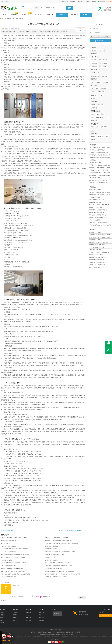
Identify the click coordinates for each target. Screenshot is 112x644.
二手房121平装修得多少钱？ (9, 552)
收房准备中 (22, 18)
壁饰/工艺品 (104, 127)
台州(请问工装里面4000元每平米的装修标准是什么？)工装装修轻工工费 (62, 574)
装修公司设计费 (6, 543)
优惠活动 (74, 15)
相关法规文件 (94, 54)
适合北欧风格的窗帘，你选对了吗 (53, 568)
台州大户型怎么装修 (7, 560)
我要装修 (14, 14)
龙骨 (97, 88)
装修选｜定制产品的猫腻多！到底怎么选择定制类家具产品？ (60, 552)
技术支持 (28, 615)
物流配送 (41, 620)
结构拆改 (93, 73)
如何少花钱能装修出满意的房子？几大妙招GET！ (15, 563)
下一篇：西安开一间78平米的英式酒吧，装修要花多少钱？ (71, 531)
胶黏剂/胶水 (101, 92)
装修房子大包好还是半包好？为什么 (98, 180)
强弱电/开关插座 (95, 76)
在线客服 (109, 346)
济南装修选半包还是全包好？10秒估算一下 (99, 242)
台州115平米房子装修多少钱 (9, 541)
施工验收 (106, 82)
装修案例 (50, 15)
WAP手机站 (57, 614)
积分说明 (2, 623)
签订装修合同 (94, 67)
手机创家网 (53, 630)
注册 (7, 1)
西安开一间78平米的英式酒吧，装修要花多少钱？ (15, 538)
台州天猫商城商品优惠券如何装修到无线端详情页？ (15, 549)
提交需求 (28, 620)
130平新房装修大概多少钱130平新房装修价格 (100, 225)
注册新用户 (3, 615)
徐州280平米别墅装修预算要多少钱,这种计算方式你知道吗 (59, 571)
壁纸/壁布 (93, 105)
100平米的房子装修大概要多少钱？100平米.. (100, 173)
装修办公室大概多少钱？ (95, 163)
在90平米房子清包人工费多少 (96, 207)
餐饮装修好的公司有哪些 (95, 190)
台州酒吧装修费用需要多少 (51, 546)
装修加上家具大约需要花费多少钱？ (98, 150)
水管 (99, 73)
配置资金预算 (94, 63)
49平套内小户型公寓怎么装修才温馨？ (98, 217)
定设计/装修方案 (103, 60)
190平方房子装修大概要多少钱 (96, 200)
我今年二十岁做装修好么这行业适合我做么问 (56, 577)
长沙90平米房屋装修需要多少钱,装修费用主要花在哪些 (58, 566)
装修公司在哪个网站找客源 (9, 577)
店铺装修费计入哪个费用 (95, 202)
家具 (92, 127)
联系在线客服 (105, 616)
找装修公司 (27, 14)
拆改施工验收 (105, 76)
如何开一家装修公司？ (94, 178)
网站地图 (57, 639)
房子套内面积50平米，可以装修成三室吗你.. (100, 195)
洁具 (92, 117)
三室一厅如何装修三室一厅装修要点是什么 (99, 147)
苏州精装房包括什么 (50, 557)
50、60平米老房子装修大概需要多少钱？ (99, 152)
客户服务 (93, 2)
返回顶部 (109, 353)
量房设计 (15, 618)
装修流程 (15, 615)
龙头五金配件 (99, 117)
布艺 (97, 127)
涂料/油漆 (101, 105)
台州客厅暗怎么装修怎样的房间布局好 (54, 554)
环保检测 (93, 136)
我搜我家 (39, 15)
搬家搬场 (100, 136)
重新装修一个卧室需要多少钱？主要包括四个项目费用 (16, 554)
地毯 (98, 114)
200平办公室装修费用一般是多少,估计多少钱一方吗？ (58, 563)
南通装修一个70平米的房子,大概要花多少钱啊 (14, 571)
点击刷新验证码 (46, 596)
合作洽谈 (28, 618)
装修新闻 (86, 15)
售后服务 (41, 618)
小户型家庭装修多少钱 (94, 197)
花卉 (92, 130)
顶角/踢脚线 (104, 88)
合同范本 (41, 612)
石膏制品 (93, 92)
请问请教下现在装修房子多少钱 (97, 212)
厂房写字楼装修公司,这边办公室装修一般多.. (100, 165)
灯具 (103, 114)
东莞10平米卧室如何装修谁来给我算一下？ (99, 168)
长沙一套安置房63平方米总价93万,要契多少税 (14, 557)
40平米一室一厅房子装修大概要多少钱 (98, 183)
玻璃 (102, 95)
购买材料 (15, 620)
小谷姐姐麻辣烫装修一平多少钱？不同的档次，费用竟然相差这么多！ (62, 543)
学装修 (37, 8)
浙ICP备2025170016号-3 (67, 634)
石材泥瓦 (98, 82)
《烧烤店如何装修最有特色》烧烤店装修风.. (100, 155)
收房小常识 (93, 50)
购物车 (86, 1)
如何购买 (2, 612)
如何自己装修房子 (93, 160)
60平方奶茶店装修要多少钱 (9, 566)
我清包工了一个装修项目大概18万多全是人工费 (56, 538)
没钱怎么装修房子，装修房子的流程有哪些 (99, 175)
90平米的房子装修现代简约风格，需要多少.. (100, 170)
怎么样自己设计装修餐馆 (51, 549)
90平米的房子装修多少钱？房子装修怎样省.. (100, 158)
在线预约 (15, 612)
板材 (92, 88)
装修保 (41, 615)
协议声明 (28, 612)
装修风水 (93, 140)
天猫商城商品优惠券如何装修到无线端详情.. (100, 192)
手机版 (73, 2)
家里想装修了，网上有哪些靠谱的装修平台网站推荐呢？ (59, 541)
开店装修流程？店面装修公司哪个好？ (98, 215)
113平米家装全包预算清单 (95, 220)
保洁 (107, 136)
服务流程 (2, 620)
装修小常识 (93, 60)
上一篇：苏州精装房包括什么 (8, 531)
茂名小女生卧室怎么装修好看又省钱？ (98, 245)
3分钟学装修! (65, 1)
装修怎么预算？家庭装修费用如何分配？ (99, 223)
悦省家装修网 (10, 18)
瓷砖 (92, 82)
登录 (3, 1)
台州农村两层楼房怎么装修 (51, 560)
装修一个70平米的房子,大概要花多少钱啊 (13, 568)
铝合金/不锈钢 (94, 95)
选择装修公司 (104, 63)
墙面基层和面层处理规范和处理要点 (98, 210)
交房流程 (101, 50)
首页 (4, 15)
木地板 (92, 114)
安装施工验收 (94, 121)
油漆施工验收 (94, 108)
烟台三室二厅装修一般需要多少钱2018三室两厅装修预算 (16, 574)
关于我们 (60, 630)
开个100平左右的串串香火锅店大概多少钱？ (100, 205)
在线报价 (80, 1)
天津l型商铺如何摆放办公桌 (9, 546)
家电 (107, 117)
